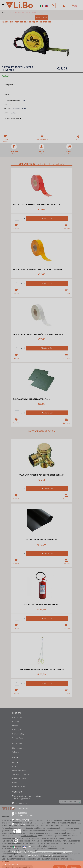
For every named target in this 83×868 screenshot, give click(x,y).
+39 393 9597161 (21, 813)
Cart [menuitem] (14, 766)
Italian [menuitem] (17, 847)
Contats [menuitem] (16, 722)
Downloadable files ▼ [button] (12, 119)
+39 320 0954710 (22, 820)
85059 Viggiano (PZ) (22, 799)
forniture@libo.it (21, 824)
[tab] (41, 84)
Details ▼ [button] (7, 95)
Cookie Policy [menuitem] (18, 738)
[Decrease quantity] (17, 864)
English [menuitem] (28, 847)
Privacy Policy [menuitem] (18, 734)
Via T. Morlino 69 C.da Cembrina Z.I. (28, 796)
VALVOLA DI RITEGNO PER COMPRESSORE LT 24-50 (42, 475)
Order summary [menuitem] (19, 770)
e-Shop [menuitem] (15, 762)
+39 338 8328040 (21, 808)
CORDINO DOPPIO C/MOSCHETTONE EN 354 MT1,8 (42, 669)
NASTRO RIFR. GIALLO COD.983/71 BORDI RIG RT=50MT (37, 269)
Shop (4, 12)
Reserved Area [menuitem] (18, 786)
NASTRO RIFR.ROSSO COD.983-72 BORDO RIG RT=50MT (38, 205)
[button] (41, 41)
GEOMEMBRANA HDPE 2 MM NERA (42, 540)
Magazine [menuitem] (16, 726)
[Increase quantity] (22, 864)
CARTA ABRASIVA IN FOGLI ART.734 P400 (31, 399)
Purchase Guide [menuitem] (19, 778)
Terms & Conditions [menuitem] (21, 774)
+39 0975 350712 (21, 803)
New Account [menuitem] (18, 748)
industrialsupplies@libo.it (25, 815)
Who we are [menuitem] (17, 718)
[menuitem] (42, 4)
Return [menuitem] (15, 782)
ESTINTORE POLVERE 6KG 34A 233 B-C (42, 605)
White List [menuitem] (17, 730)
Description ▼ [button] (9, 85)
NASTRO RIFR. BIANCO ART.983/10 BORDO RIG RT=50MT (38, 334)
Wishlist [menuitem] (16, 752)
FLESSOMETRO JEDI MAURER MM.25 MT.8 (26, 12)
